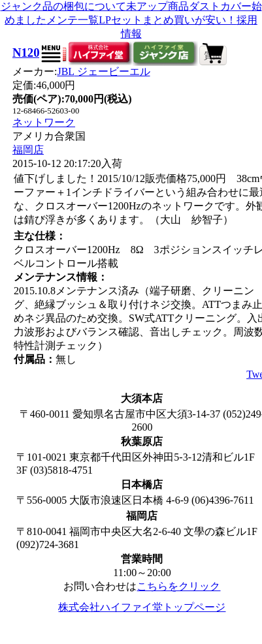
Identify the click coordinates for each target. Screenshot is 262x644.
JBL (103, 71)
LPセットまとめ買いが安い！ (168, 20)
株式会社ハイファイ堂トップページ (142, 607)
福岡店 (28, 150)
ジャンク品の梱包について (63, 6)
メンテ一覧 (73, 20)
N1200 (29, 53)
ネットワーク (44, 122)
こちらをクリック (178, 586)
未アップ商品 (157, 6)
